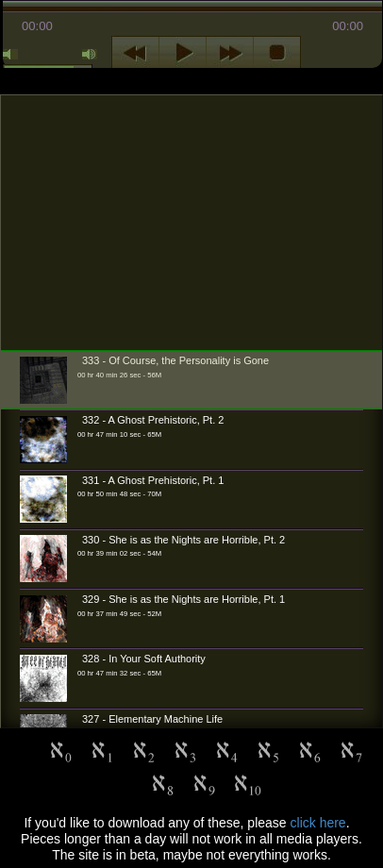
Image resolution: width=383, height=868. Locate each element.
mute (10, 54)
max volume (90, 54)
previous (135, 53)
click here (318, 823)
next (230, 53)
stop (277, 53)
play (183, 53)
